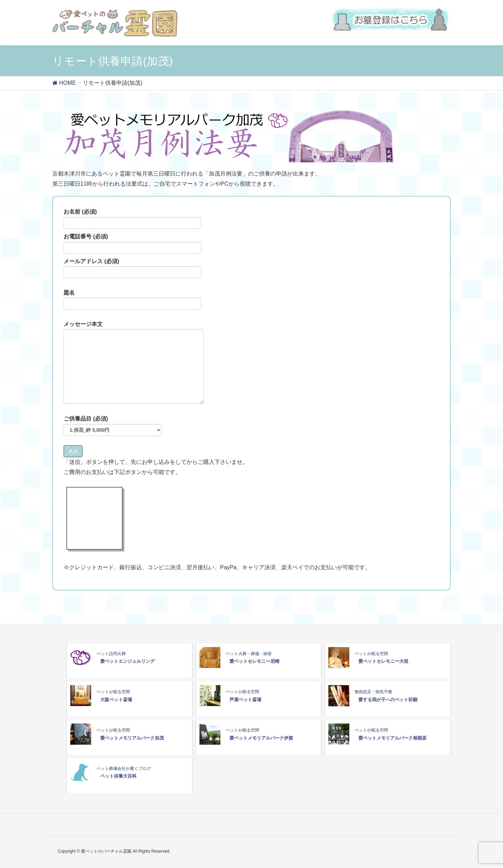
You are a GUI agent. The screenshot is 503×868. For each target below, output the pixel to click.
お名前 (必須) (132, 219)
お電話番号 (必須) (132, 244)
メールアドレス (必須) (132, 268)
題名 (132, 300)
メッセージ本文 (134, 363)
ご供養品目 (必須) (113, 426)
